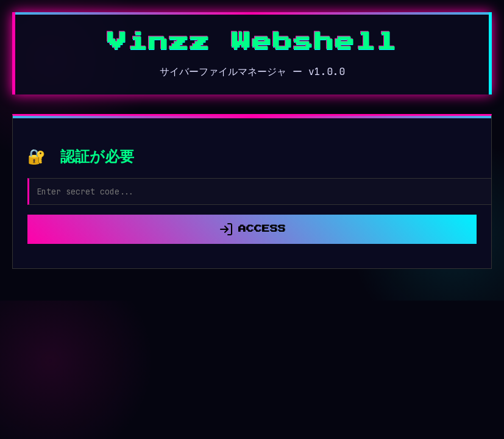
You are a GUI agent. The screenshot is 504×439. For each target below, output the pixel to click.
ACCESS (252, 229)
